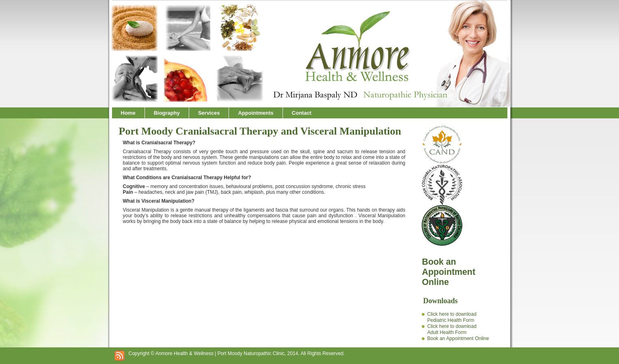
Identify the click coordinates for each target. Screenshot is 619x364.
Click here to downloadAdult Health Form (452, 329)
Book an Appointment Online (458, 338)
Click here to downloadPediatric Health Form (452, 317)
